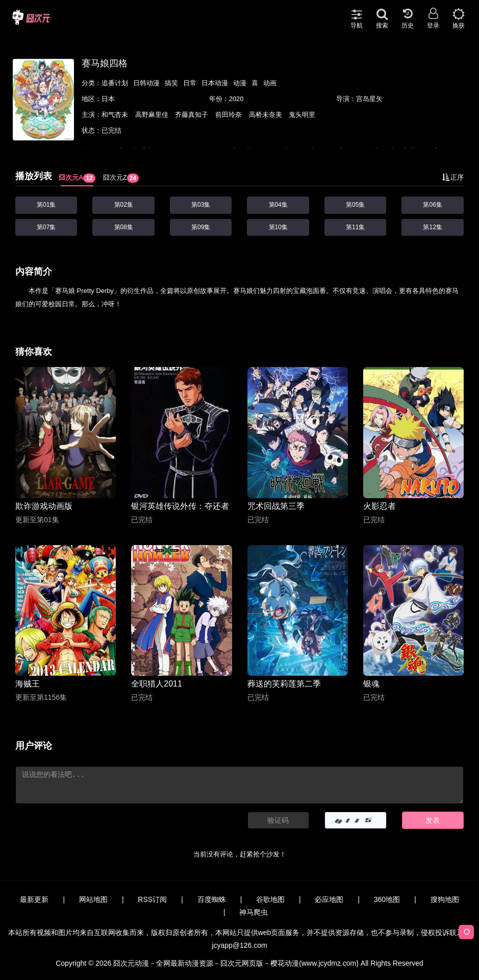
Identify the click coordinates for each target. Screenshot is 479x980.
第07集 (46, 227)
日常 (190, 83)
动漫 (240, 83)
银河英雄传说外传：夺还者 (180, 506)
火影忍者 (380, 506)
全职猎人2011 (157, 684)
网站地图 (93, 899)
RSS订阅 (152, 899)
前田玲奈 (230, 115)
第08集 (124, 227)
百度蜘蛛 (212, 899)
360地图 (387, 899)
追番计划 (115, 83)
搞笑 (171, 83)
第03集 (201, 205)
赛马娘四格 (105, 63)
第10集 (278, 227)
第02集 (124, 205)
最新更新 (34, 899)
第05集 (355, 205)
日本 (108, 99)
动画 (270, 83)
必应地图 (329, 899)
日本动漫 (215, 83)
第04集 (278, 205)
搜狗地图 (445, 899)
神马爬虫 (254, 912)
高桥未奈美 (267, 115)
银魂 (371, 684)
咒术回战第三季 (276, 506)
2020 (236, 99)
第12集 (432, 227)
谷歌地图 (270, 899)
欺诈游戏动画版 (44, 506)
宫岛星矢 (369, 99)
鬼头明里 (302, 115)
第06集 (432, 205)
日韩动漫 (146, 83)
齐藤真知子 (193, 115)
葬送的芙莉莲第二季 (284, 684)
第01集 (46, 205)
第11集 (355, 227)
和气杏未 (116, 115)
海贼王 (28, 684)
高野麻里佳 (153, 115)
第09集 (201, 227)
